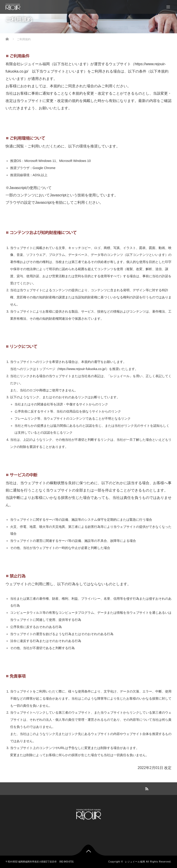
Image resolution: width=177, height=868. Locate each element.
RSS (146, 788)
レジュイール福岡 (135, 862)
